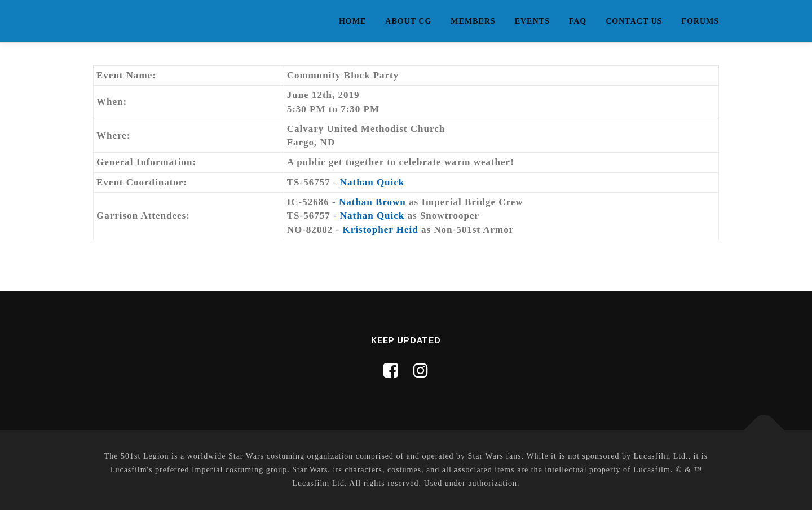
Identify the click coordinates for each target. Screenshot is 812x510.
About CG (408, 21)
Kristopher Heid (381, 230)
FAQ (578, 21)
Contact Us (634, 21)
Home (352, 21)
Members (473, 21)
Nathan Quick (372, 182)
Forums (700, 21)
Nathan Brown (372, 202)
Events (532, 21)
